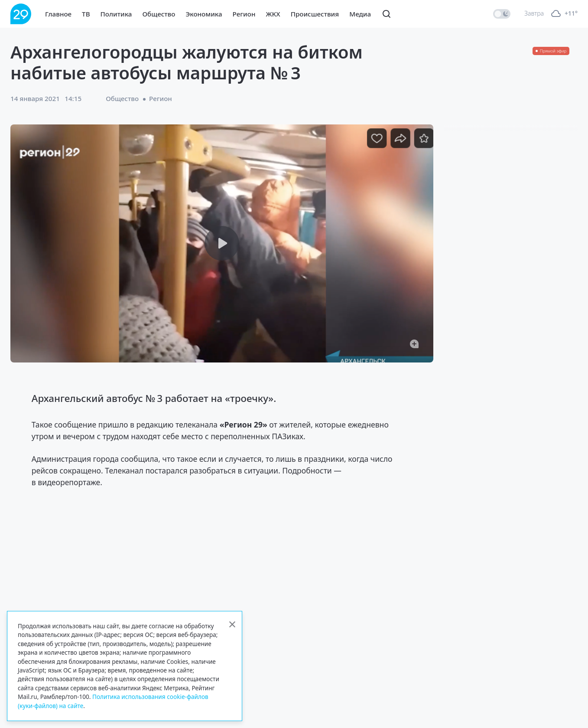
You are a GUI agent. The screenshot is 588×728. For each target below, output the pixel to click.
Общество (159, 14)
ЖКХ (273, 14)
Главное (58, 14)
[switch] (502, 14)
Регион (244, 14)
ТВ (86, 14)
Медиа (360, 14)
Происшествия (315, 14)
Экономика (204, 14)
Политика (116, 14)
